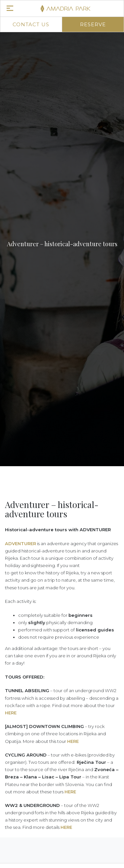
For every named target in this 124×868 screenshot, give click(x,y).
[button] (14, 482)
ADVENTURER (21, 543)
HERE (11, 713)
